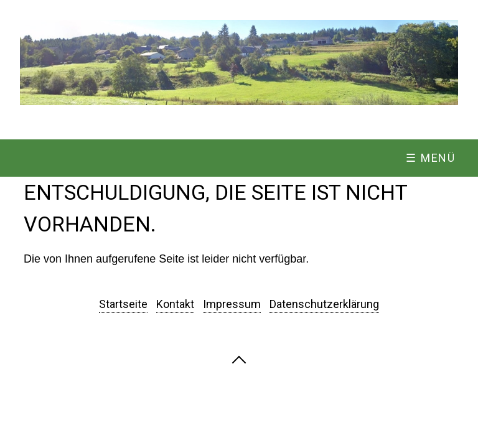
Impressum (232, 304)
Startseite (123, 304)
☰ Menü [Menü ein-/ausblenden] (431, 158)
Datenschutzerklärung (324, 304)
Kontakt (175, 304)
